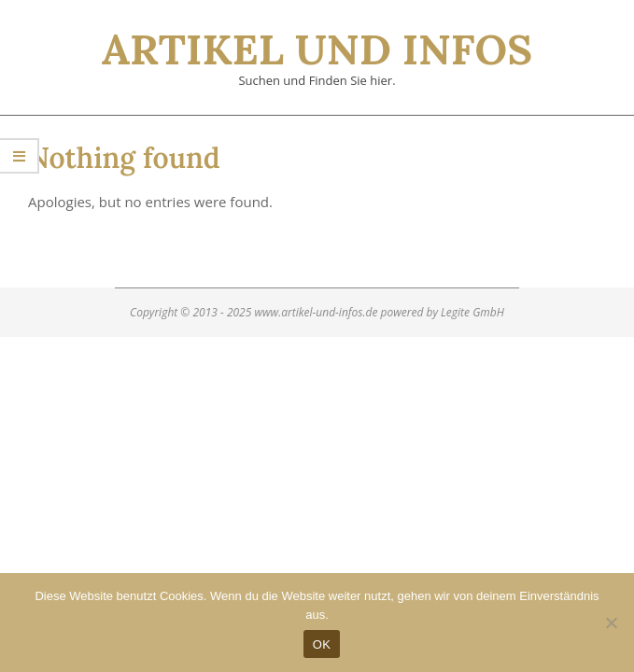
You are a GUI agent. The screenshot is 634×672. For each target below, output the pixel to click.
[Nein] (611, 623)
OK (322, 644)
